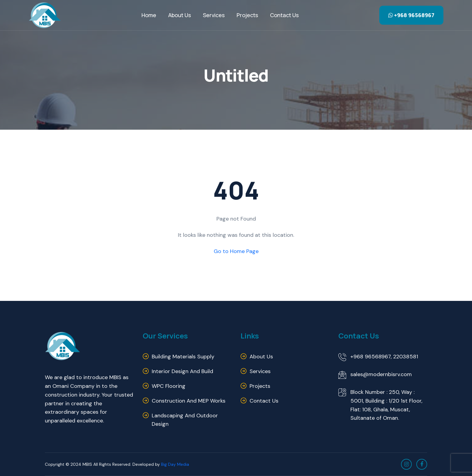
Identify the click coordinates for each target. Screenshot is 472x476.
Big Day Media (175, 464)
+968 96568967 (411, 15)
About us (261, 357)
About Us (180, 15)
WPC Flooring (169, 386)
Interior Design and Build (182, 371)
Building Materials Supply (183, 357)
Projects (247, 15)
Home (149, 15)
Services (214, 15)
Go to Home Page (236, 251)
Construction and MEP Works (189, 401)
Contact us (284, 15)
